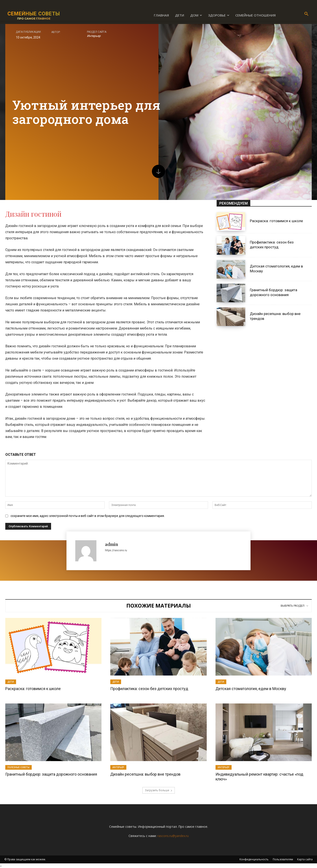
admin (112, 544)
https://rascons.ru (116, 550)
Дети (11, 682)
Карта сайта (305, 859)
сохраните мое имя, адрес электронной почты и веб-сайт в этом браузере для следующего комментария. (88, 516)
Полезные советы (18, 767)
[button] (306, 14)
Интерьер (94, 36)
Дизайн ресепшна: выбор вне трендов (145, 774)
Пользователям (283, 859)
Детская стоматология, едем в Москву (251, 689)
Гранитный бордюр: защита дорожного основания (51, 774)
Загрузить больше (159, 790)
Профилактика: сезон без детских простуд (272, 245)
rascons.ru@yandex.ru (173, 836)
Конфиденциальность (254, 859)
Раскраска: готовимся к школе (276, 221)
